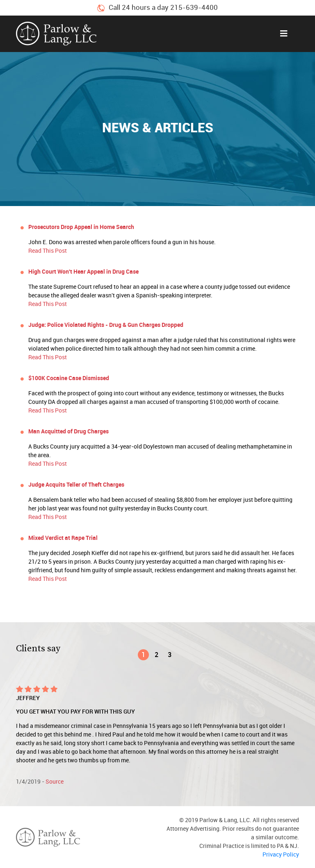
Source (55, 781)
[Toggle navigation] (284, 34)
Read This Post (48, 250)
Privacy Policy (281, 854)
